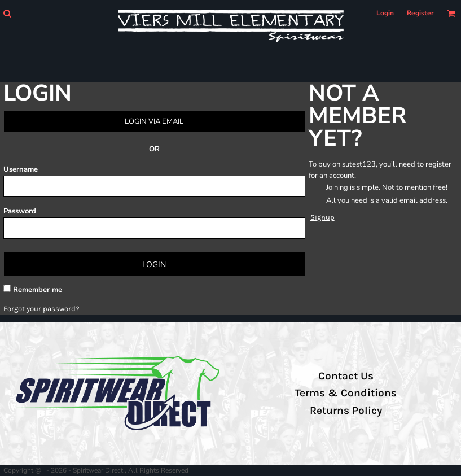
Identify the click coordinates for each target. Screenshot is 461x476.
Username (21, 169)
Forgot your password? (41, 309)
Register (420, 13)
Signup (322, 217)
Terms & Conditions (346, 393)
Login (385, 13)
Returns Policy (346, 411)
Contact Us (346, 376)
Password (20, 211)
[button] (7, 13)
